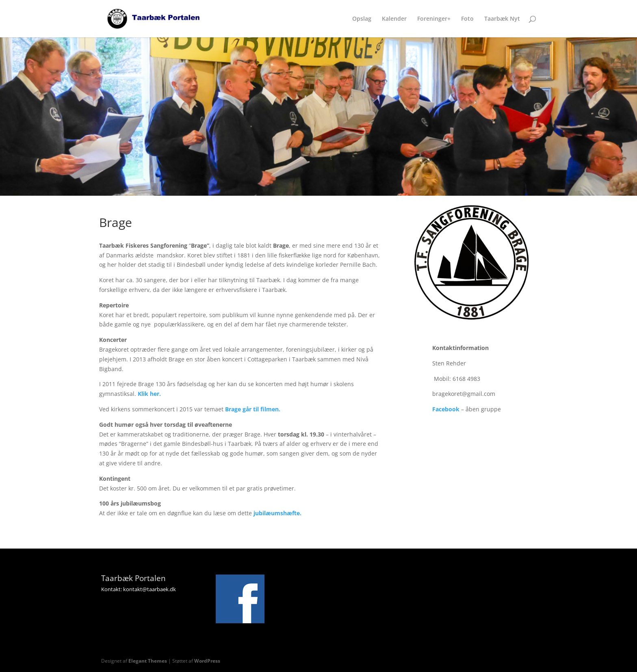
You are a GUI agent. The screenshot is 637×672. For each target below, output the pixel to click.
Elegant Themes (148, 661)
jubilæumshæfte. (277, 513)
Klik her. (149, 394)
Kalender (394, 19)
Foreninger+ (434, 19)
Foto (467, 19)
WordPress (207, 661)
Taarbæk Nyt (502, 19)
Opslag (362, 19)
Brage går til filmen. (253, 409)
